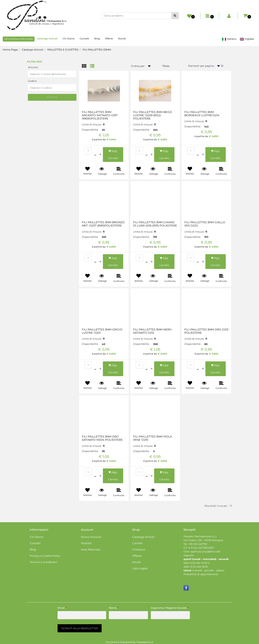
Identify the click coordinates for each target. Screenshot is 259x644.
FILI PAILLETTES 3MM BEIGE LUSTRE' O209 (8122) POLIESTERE (153, 115)
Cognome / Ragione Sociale (170, 608)
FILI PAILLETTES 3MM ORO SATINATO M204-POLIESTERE (102, 438)
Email (62, 608)
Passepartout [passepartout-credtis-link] (145, 642)
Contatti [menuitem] (84, 38)
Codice (32, 81)
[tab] (86, 66)
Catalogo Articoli (32, 50)
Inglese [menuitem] (247, 39)
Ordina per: (138, 66)
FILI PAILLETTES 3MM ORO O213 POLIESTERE (206, 331)
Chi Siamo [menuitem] (69, 38)
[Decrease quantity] (95, 155)
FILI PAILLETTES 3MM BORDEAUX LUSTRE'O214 (202, 114)
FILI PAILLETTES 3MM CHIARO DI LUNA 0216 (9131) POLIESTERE (155, 224)
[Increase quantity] (100, 155)
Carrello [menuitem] (137, 543)
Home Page (10, 50)
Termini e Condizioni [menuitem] (43, 562)
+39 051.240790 (198, 544)
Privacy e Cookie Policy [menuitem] (45, 556)
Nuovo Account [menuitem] (91, 537)
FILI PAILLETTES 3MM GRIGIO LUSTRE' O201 (102, 331)
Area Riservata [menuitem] (91, 549)
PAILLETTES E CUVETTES (63, 50)
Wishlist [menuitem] (86, 543)
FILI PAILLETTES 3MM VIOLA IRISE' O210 (153, 438)
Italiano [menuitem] (229, 39)
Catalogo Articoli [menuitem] (47, 38)
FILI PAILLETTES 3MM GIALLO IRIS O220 (205, 224)
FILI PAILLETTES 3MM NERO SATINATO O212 (152, 331)
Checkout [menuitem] (139, 549)
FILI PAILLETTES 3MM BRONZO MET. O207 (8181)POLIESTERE (103, 224)
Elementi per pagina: (201, 66)
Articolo (33, 67)
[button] (175, 16)
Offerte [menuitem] (109, 38)
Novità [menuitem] (122, 38)
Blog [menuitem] (97, 38)
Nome (114, 608)
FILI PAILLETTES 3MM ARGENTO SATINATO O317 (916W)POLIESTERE (100, 115)
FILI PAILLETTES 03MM (97, 50)
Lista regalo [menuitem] (140, 568)
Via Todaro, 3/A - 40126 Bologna (203, 540)
